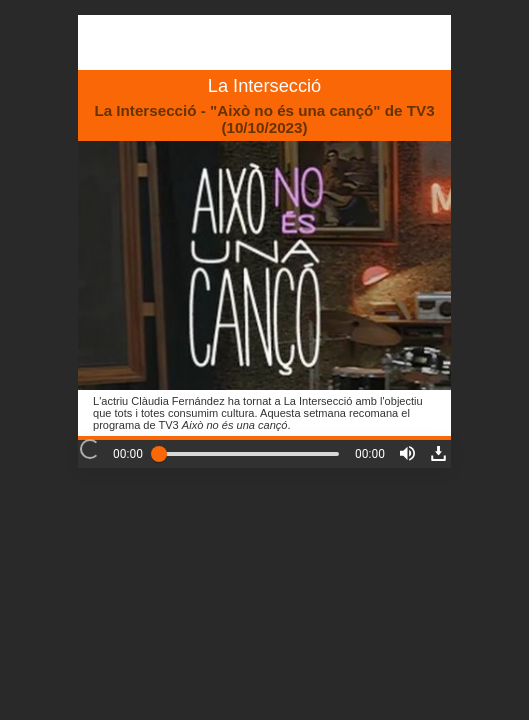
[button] (407, 453)
